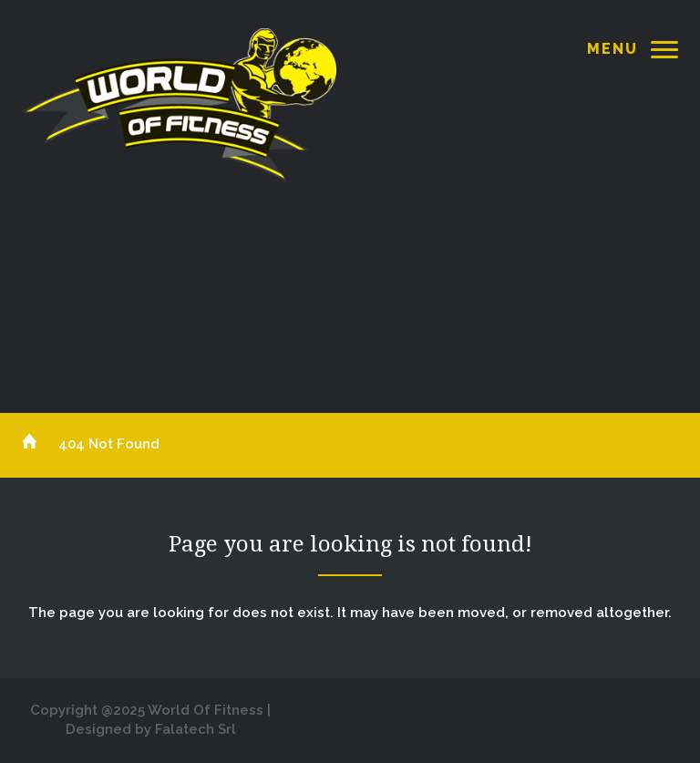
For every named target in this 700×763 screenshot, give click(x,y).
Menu (612, 49)
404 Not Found (109, 444)
